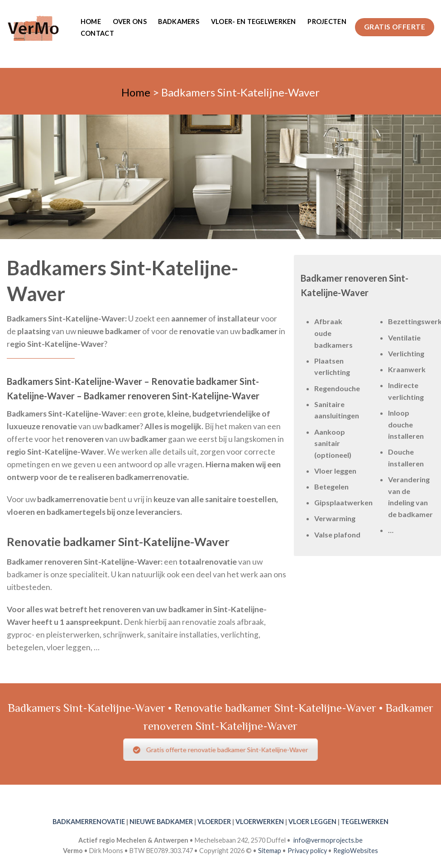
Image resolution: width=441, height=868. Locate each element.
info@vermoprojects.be (328, 840)
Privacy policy (307, 851)
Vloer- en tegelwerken (254, 22)
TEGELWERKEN (365, 822)
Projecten (327, 22)
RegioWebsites (356, 851)
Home (91, 22)
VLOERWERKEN (260, 822)
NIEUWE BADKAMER (161, 822)
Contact (97, 33)
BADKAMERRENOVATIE (89, 822)
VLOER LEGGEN (312, 822)
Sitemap (270, 851)
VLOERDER (214, 822)
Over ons (130, 22)
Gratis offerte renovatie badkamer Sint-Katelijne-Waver (220, 750)
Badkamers (179, 22)
